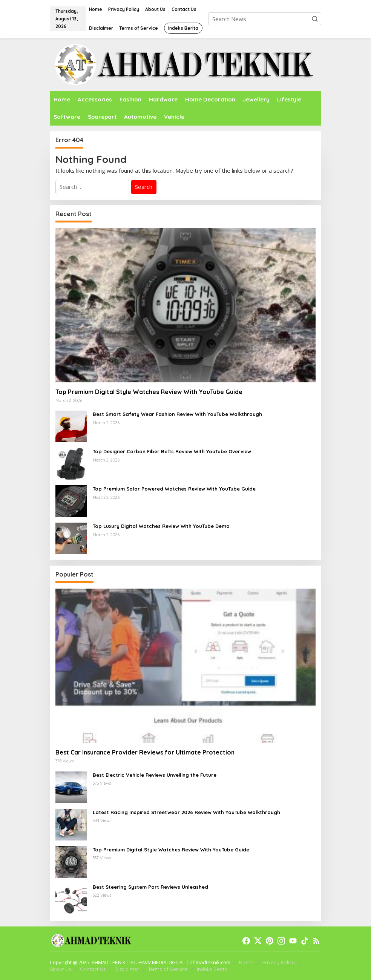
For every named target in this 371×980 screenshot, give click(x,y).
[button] (315, 19)
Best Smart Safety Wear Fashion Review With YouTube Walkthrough (177, 414)
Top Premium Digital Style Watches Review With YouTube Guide (149, 392)
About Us (60, 969)
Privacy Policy (279, 962)
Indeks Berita (212, 969)
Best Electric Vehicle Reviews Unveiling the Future (155, 775)
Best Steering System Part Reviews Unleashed (150, 887)
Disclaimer (127, 969)
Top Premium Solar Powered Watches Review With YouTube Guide (174, 489)
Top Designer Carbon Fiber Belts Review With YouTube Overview (172, 451)
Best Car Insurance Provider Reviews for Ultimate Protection (145, 752)
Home (246, 962)
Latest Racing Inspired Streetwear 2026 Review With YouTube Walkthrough (186, 812)
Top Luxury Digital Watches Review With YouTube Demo (161, 526)
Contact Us (93, 969)
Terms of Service (168, 969)
